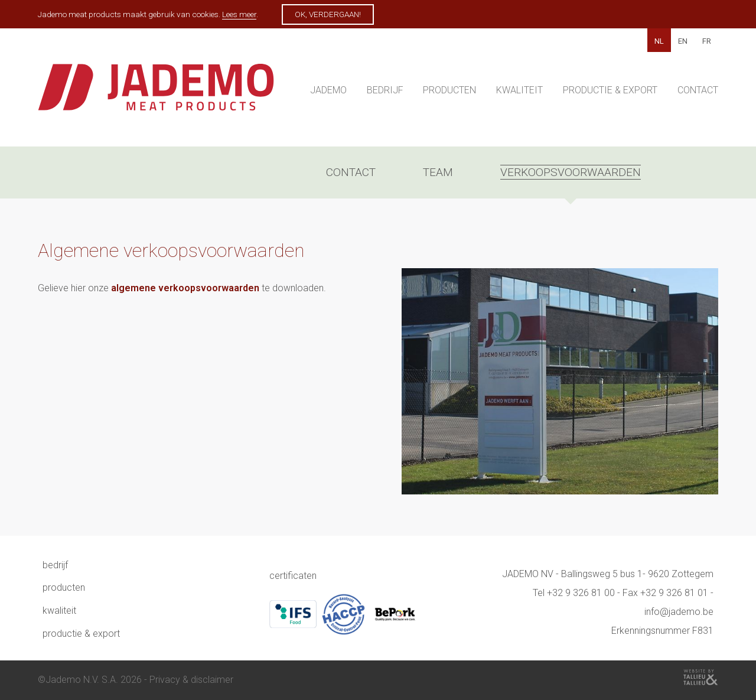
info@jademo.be (679, 612)
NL (659, 41)
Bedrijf (385, 90)
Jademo (328, 90)
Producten (449, 90)
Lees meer (239, 14)
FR (707, 41)
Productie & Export (610, 90)
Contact (698, 90)
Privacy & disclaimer (191, 680)
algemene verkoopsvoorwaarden (185, 288)
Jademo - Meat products (156, 93)
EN (683, 41)
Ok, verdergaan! (328, 14)
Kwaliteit (519, 90)
